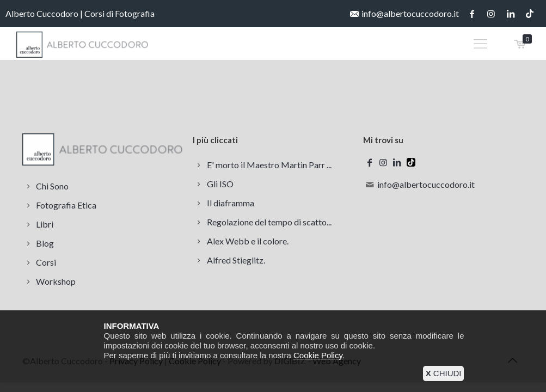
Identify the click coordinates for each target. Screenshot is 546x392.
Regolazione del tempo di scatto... (269, 222)
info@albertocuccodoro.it (410, 13)
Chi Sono (52, 186)
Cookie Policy (318, 355)
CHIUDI (444, 373)
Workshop (56, 281)
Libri (45, 224)
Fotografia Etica (66, 205)
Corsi (46, 262)
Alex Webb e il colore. (248, 241)
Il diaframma (231, 203)
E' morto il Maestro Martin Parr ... (269, 165)
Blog (45, 243)
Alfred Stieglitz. (236, 260)
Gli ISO (220, 184)
